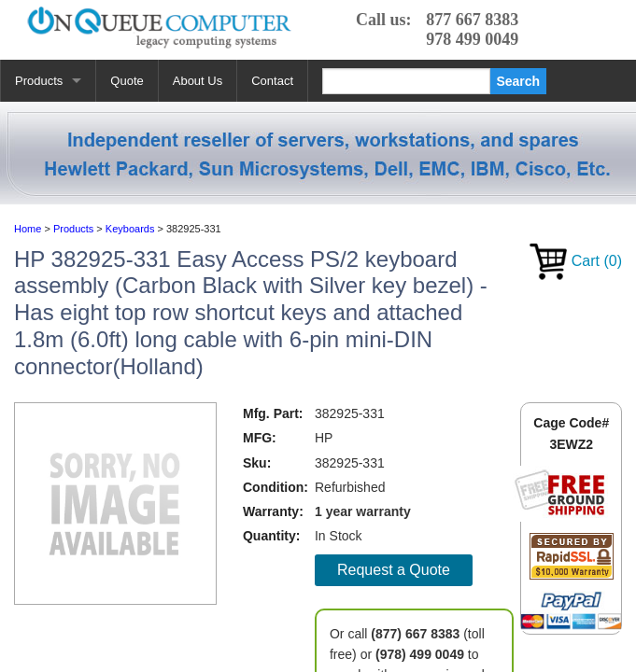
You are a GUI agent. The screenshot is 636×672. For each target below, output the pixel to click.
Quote (127, 81)
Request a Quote (394, 570)
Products (39, 81)
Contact (272, 81)
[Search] (406, 81)
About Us (198, 81)
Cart (576, 261)
